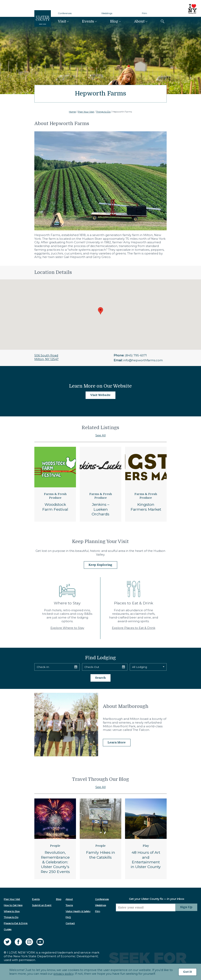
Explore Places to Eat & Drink (134, 628)
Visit (62, 21)
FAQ (68, 917)
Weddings (107, 13)
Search (100, 678)
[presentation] (146, 918)
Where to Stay (12, 911)
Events (88, 21)
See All (100, 435)
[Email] (146, 907)
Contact (70, 923)
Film (144, 13)
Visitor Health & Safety (78, 911)
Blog (114, 21)
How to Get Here (13, 905)
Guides (8, 929)
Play (146, 845)
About (139, 21)
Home (72, 112)
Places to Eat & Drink (16, 923)
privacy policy (63, 974)
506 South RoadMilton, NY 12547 (46, 357)
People (55, 845)
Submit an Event (42, 905)
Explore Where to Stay (67, 628)
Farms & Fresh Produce (55, 496)
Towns (69, 905)
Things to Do (103, 112)
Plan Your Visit (86, 112)
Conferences (65, 13)
